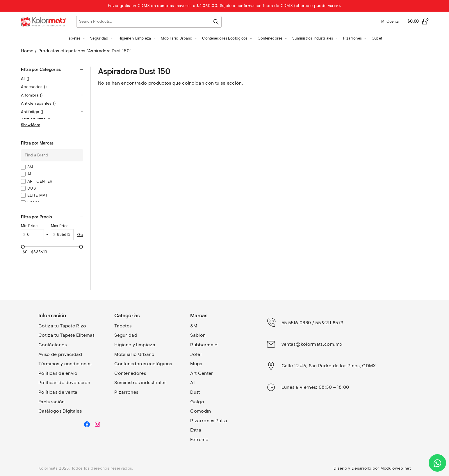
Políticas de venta (58, 392)
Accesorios (34, 87)
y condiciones (76, 364)
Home (27, 51)
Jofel (196, 354)
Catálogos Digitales (60, 411)
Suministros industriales (140, 383)
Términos (49, 364)
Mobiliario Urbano (134, 354)
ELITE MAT (38, 195)
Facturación (52, 402)
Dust (195, 392)
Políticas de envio (58, 373)
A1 (25, 79)
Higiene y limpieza (135, 345)
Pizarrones (126, 392)
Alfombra (32, 95)
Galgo (197, 402)
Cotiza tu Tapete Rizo (62, 326)
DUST (33, 188)
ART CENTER (40, 181)
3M (30, 167)
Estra (196, 430)
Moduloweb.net (395, 468)
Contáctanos (53, 345)
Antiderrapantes (39, 103)
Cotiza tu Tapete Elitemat (66, 335)
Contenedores (130, 373)
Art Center (202, 373)
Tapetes (123, 326)
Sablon (198, 335)
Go (80, 235)
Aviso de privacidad (60, 354)
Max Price (60, 226)
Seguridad (126, 335)
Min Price (29, 226)
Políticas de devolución (64, 383)
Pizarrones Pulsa (209, 421)
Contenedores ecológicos (143, 364)
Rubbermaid (204, 345)
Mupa (196, 364)
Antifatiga (32, 112)
